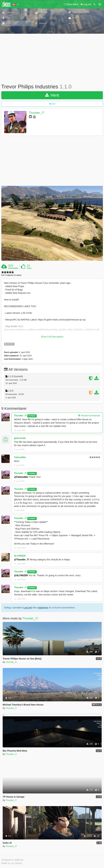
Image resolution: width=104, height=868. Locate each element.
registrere (43, 608)
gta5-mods (20, 438)
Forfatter (32, 416)
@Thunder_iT (21, 560)
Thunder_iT (36, 113)
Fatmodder (20, 457)
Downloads (13, 268)
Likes (29, 268)
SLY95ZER (20, 556)
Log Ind (28, 608)
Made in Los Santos (12, 863)
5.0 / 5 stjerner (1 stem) (11, 275)
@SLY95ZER (21, 575)
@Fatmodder (21, 477)
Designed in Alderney (12, 860)
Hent (52, 95)
